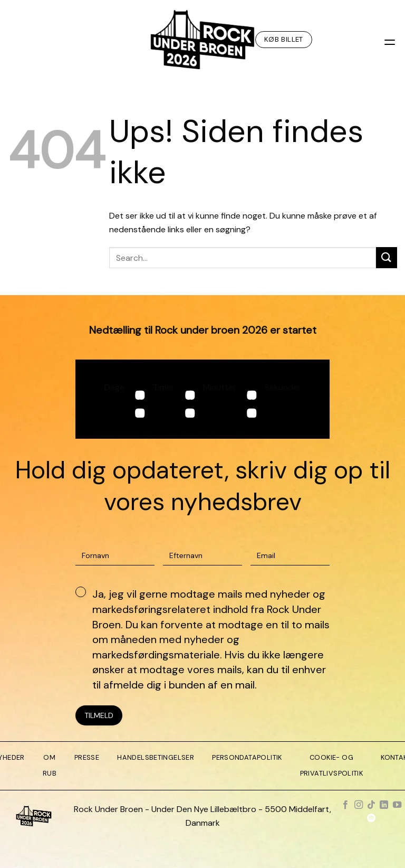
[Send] (387, 257)
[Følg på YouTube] (397, 805)
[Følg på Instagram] (358, 805)
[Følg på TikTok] (371, 805)
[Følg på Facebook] (345, 805)
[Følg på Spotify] (371, 819)
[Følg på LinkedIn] (384, 805)
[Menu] (391, 39)
